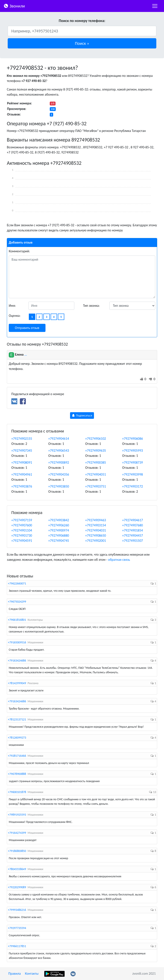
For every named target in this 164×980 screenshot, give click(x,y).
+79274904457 (133, 535)
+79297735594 (17, 928)
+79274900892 (59, 462)
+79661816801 (17, 620)
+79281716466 (17, 756)
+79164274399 (17, 833)
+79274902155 (22, 439)
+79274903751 (96, 486)
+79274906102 (96, 439)
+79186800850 (17, 851)
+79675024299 (17, 602)
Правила (15, 973)
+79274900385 (96, 462)
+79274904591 (22, 541)
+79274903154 (96, 525)
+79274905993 (133, 451)
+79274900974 (59, 530)
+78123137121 (17, 719)
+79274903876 (22, 486)
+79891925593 (17, 815)
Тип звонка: (91, 306)
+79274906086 (133, 439)
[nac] (155, 6)
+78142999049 (17, 683)
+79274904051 (96, 474)
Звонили (14, 6)
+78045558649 (17, 869)
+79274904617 (133, 520)
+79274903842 (59, 520)
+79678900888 (17, 774)
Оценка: (15, 316)
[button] (82, 43)
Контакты (32, 973)
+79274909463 (96, 520)
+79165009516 (17, 642)
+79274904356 (59, 474)
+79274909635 (96, 451)
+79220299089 (17, 887)
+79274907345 (22, 451)
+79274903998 (133, 474)
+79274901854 (133, 530)
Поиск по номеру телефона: (82, 21)
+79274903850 (59, 486)
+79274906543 (59, 451)
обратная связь (119, 560)
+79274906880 (59, 535)
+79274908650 (96, 535)
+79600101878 (17, 792)
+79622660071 (17, 583)
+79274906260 (59, 525)
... (26, 354)
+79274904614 (59, 439)
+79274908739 (133, 462)
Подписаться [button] (82, 416)
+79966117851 (17, 946)
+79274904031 (96, 530)
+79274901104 (22, 530)
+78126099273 (17, 738)
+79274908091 (22, 462)
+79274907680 (133, 525)
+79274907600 (22, 525)
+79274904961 (22, 474)
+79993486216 (17, 910)
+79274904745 (59, 541)
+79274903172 (133, 486)
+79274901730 (22, 535)
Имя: (12, 306)
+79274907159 (22, 520)
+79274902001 (96, 541)
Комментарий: (19, 251)
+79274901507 (133, 541)
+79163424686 (17, 661)
